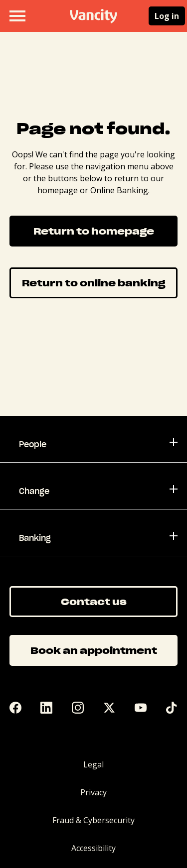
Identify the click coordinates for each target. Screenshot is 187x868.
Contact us (94, 601)
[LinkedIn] (46, 708)
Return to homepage (94, 231)
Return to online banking (93, 283)
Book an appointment (94, 650)
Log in (167, 16)
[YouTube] (141, 708)
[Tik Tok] (172, 708)
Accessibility (93, 848)
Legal (93, 764)
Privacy (93, 792)
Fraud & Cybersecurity (93, 820)
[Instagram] (78, 708)
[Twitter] (109, 708)
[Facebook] (15, 708)
